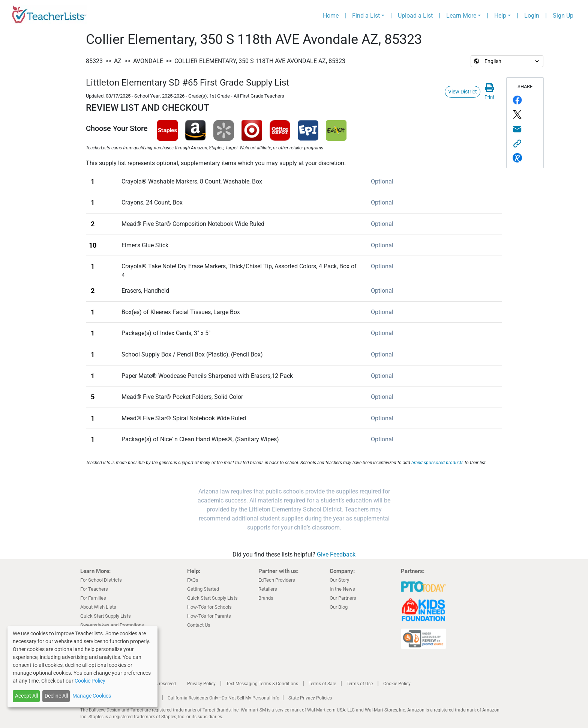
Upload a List (415, 16)
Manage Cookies (92, 696)
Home (331, 16)
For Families (93, 598)
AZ (118, 61)
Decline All (56, 696)
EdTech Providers (277, 580)
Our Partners (343, 598)
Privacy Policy (201, 684)
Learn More (461, 16)
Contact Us (199, 625)
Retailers (268, 589)
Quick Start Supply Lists (106, 616)
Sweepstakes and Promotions (112, 625)
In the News (342, 589)
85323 (94, 61)
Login (532, 16)
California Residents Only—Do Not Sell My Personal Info (223, 698)
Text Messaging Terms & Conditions (262, 684)
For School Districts (101, 580)
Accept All (26, 696)
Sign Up (563, 16)
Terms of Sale (322, 684)
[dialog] (82, 667)
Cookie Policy (397, 684)
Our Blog (339, 607)
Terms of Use (360, 684)
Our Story (339, 580)
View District (463, 92)
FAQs (193, 580)
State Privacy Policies (310, 698)
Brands (266, 598)
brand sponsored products (437, 463)
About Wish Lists (98, 607)
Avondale (148, 61)
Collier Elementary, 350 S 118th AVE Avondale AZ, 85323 (260, 61)
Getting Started (203, 589)
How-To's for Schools (209, 607)
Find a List (366, 16)
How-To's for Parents (209, 616)
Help (500, 16)
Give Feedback (336, 554)
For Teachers (94, 589)
